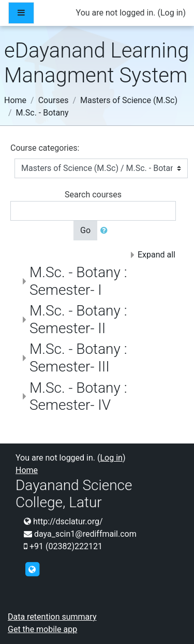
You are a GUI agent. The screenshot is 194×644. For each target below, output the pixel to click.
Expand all (156, 255)
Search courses (93, 195)
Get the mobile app (42, 629)
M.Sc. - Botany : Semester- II (78, 319)
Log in (171, 13)
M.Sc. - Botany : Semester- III (78, 358)
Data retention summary (52, 617)
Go (85, 230)
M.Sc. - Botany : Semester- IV (78, 397)
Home (15, 100)
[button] (106, 231)
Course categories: (45, 148)
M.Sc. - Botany (42, 113)
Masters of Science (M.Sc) (129, 100)
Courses (54, 100)
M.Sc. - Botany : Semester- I (78, 281)
